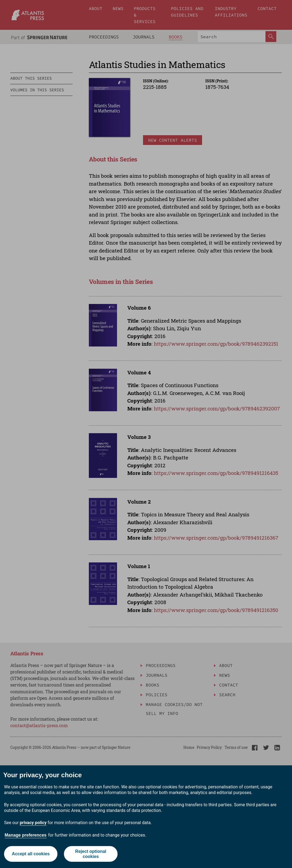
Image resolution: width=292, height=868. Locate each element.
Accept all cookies (31, 854)
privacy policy (33, 823)
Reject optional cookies (91, 854)
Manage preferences (26, 835)
